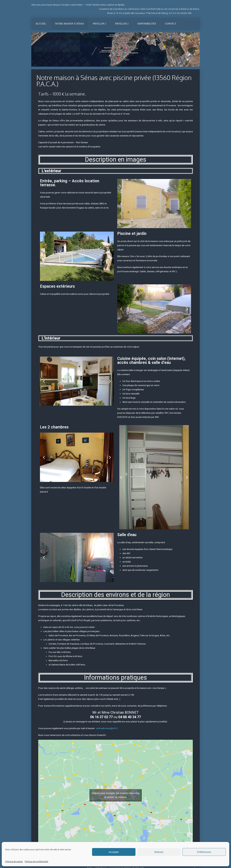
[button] (121, 204)
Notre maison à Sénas (70, 24)
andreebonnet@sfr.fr (107, 728)
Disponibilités (147, 24)
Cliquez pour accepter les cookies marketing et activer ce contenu (116, 795)
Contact (171, 24)
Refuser (159, 852)
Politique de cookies (14, 862)
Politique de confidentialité (36, 862)
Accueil (41, 24)
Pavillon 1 (100, 24)
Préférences (204, 852)
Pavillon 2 (122, 24)
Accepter (114, 852)
